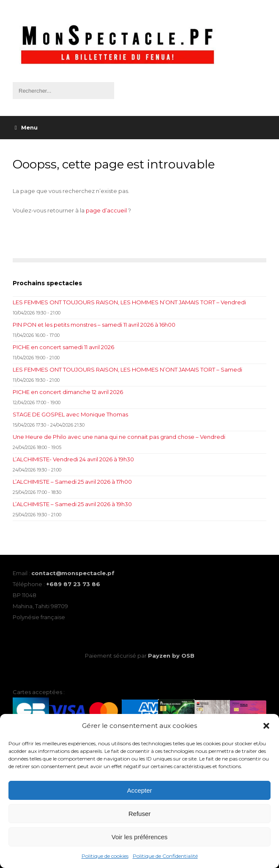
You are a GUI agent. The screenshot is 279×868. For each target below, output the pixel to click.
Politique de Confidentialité (165, 856)
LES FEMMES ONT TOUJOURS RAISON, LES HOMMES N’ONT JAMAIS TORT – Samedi (127, 369)
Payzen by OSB (171, 656)
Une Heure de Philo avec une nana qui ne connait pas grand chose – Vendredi (119, 437)
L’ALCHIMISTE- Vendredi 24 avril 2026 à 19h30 (73, 459)
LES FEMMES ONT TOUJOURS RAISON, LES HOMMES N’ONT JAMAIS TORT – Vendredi (129, 302)
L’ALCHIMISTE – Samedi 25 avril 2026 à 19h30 (72, 504)
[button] (266, 726)
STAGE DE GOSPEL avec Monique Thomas (70, 414)
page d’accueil (106, 210)
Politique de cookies (105, 856)
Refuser (140, 814)
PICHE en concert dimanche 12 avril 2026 (68, 392)
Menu (26, 127)
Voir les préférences (140, 837)
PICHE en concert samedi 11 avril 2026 (63, 347)
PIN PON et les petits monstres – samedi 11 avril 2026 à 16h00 (94, 325)
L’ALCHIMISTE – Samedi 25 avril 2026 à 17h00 (72, 482)
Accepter (139, 790)
